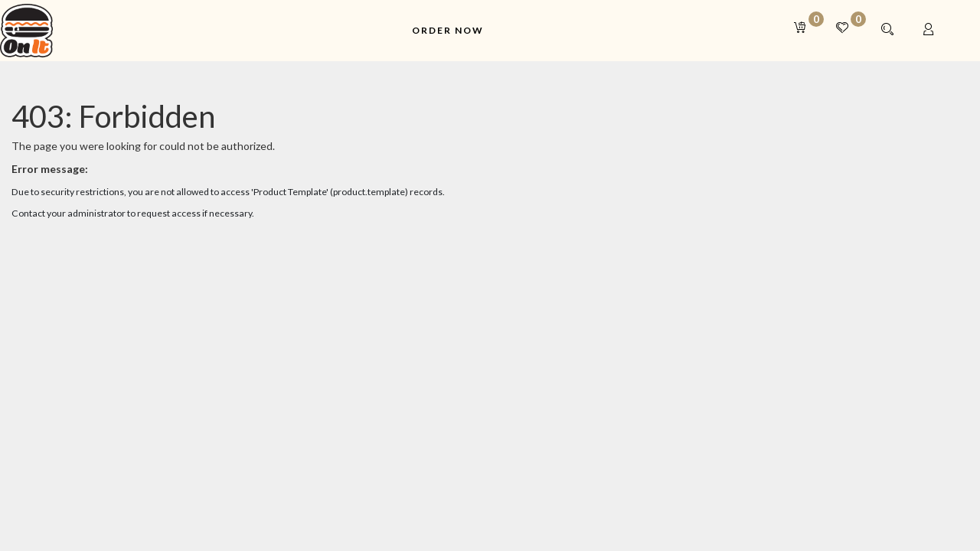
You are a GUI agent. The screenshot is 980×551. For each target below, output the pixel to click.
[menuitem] (448, 31)
